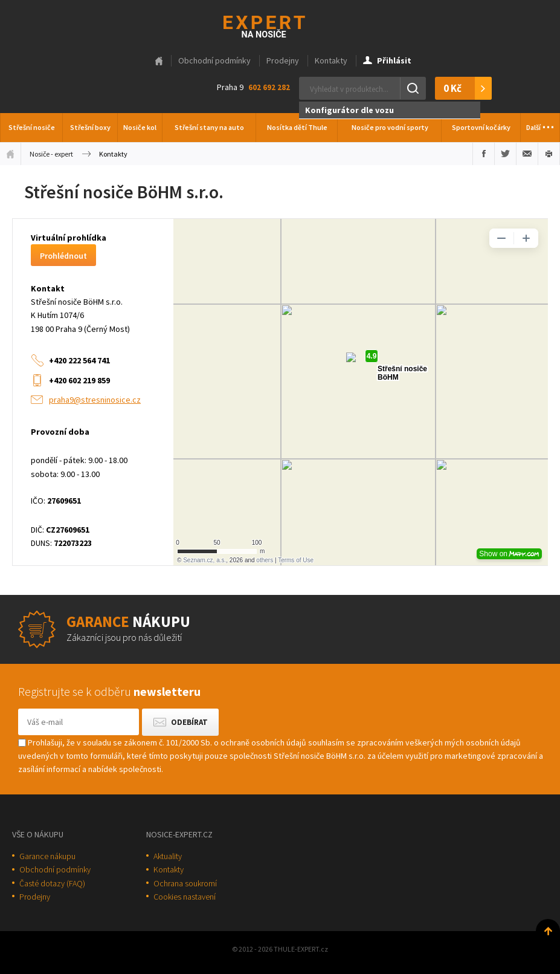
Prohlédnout (63, 256)
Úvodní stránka (10, 154)
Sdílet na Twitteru (505, 154)
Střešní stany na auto (209, 127)
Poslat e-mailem (527, 154)
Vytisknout (549, 154)
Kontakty (331, 60)
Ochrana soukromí (185, 883)
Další (541, 124)
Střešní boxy (90, 127)
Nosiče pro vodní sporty (390, 127)
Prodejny (283, 60)
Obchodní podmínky (214, 60)
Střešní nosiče (32, 127)
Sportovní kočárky (481, 127)
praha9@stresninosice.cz (95, 400)
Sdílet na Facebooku (484, 154)
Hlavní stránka (159, 61)
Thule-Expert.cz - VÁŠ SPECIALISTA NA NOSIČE (280, 25)
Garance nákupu (47, 856)
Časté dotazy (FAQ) (52, 883)
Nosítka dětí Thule (297, 127)
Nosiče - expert (51, 154)
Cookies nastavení (185, 897)
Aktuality (168, 856)
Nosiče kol (140, 127)
